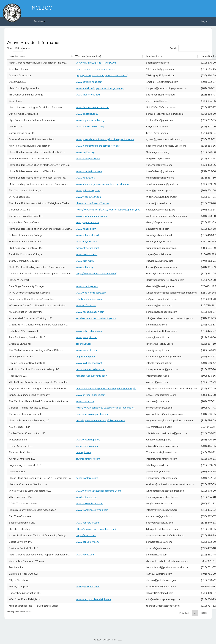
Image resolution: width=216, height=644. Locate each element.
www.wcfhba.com (86, 305)
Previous (184, 613)
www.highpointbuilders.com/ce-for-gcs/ (98, 146)
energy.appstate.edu (87, 222)
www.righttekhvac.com (89, 331)
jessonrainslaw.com (87, 446)
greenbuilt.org (84, 344)
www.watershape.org (88, 440)
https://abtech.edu (86, 535)
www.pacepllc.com (87, 337)
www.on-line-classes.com (91, 395)
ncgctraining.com (85, 357)
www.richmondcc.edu (88, 235)
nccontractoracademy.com (91, 369)
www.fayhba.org (85, 152)
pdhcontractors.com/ (87, 248)
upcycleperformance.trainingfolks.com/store (100, 420)
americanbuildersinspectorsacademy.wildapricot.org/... (106, 389)
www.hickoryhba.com (88, 159)
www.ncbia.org (84, 267)
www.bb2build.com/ (87, 114)
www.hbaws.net (85, 178)
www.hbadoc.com (86, 229)
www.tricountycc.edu (88, 95)
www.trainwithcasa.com (89, 504)
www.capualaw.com (87, 542)
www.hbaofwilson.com (89, 171)
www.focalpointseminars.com (92, 107)
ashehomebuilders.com (89, 299)
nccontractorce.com (87, 478)
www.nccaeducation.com (90, 312)
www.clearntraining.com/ (90, 127)
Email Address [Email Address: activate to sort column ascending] (154, 56)
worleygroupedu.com (88, 587)
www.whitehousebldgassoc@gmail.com (98, 491)
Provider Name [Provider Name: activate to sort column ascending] (17, 56)
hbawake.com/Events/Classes (93, 203)
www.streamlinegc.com (89, 82)
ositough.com (83, 452)
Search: (190, 48)
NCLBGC (42, 8)
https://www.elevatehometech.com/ (96, 529)
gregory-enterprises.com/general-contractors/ (102, 76)
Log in (204, 21)
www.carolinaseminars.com (91, 216)
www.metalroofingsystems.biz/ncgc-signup (100, 88)
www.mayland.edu (86, 242)
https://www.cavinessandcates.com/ (96, 274)
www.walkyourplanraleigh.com (93, 599)
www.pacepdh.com (87, 350)
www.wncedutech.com (89, 197)
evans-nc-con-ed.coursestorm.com (95, 69)
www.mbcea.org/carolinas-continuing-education (103, 184)
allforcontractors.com (88, 459)
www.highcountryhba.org (90, 120)
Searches (39, 21)
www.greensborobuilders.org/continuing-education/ (105, 139)
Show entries (18, 48)
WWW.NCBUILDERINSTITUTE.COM (96, 63)
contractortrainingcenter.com (92, 414)
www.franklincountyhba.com (92, 510)
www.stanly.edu (85, 261)
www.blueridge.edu (87, 286)
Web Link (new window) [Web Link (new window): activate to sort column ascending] (88, 56)
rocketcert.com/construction (91, 376)
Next (204, 613)
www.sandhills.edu (87, 254)
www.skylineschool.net (89, 363)
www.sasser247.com (88, 523)
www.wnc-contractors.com (91, 293)
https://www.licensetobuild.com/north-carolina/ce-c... (105, 408)
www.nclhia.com (85, 555)
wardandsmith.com (86, 497)
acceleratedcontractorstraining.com (96, 318)
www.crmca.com (85, 401)
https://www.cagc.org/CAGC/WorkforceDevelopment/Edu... (109, 210)
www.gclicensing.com (88, 191)
